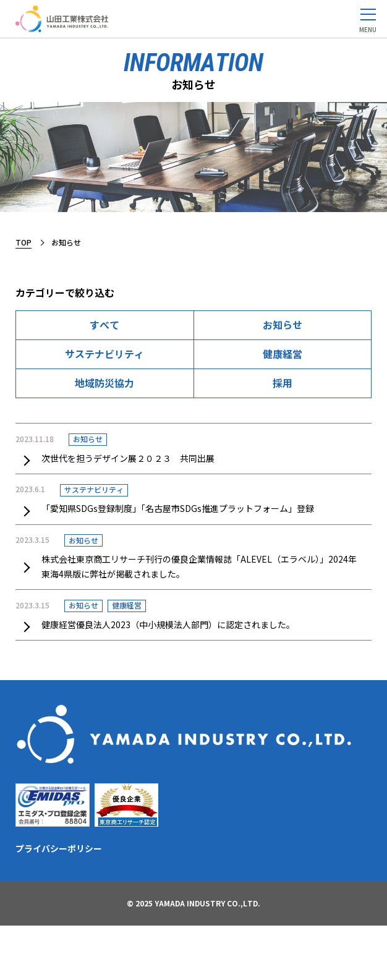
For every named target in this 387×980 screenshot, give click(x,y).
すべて (104, 325)
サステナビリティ (104, 354)
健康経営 (283, 354)
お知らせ (283, 325)
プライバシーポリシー (59, 848)
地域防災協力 (104, 383)
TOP (23, 242)
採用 (283, 383)
